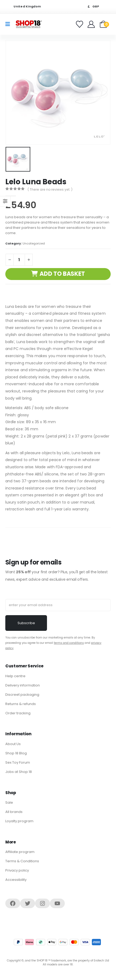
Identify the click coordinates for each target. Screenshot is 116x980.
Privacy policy (17, 870)
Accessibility (16, 880)
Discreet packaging (22, 695)
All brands (14, 812)
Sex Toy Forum (18, 762)
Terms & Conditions (22, 861)
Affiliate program (20, 852)
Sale (9, 802)
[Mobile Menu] (9, 24)
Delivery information (23, 685)
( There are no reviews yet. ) (50, 189)
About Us (13, 744)
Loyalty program (19, 821)
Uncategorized (34, 243)
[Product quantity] (19, 260)
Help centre (15, 676)
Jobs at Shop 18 (19, 772)
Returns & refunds (21, 704)
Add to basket (62, 274)
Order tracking (18, 713)
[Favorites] (80, 24)
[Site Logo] (29, 24)
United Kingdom (24, 6)
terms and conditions (69, 643)
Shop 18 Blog (16, 753)
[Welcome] (92, 24)
